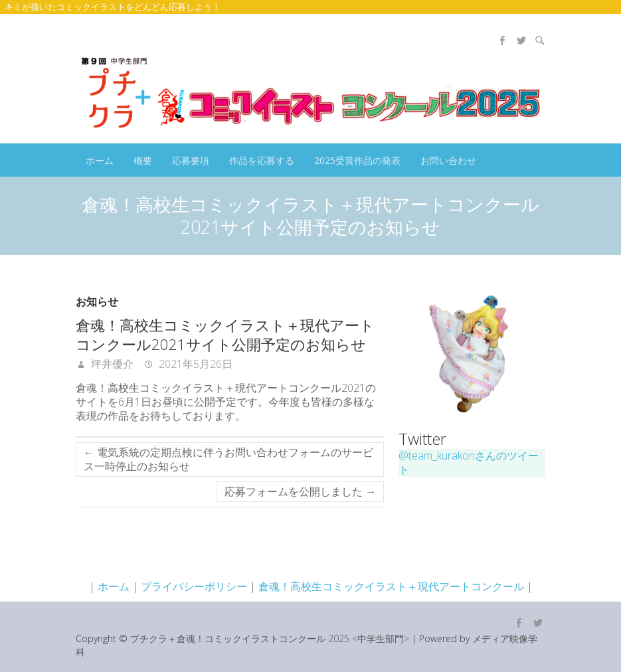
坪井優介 (111, 364)
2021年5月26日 (194, 364)
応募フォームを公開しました (300, 491)
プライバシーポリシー (194, 586)
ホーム (100, 160)
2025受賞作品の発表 (357, 160)
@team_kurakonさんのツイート (469, 462)
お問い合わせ (448, 160)
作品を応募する (262, 160)
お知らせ (97, 302)
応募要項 (191, 160)
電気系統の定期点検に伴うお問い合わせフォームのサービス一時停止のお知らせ (228, 459)
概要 (143, 160)
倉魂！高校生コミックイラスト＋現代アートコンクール (391, 586)
